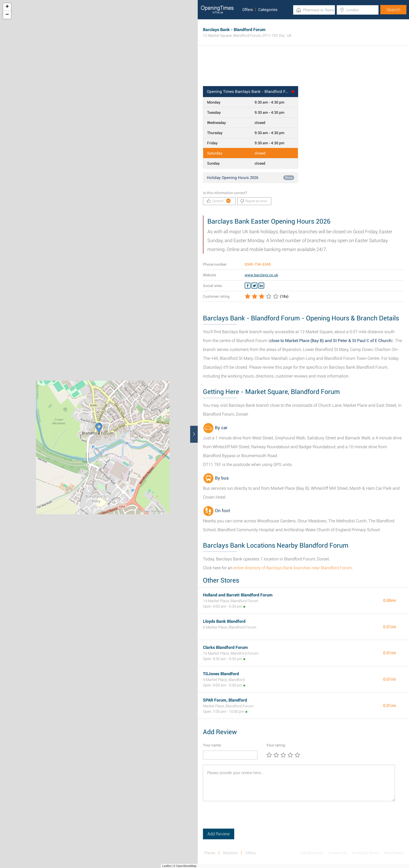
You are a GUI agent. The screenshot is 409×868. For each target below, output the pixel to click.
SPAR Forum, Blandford (225, 700)
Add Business (312, 853)
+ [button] (7, 7)
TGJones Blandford (221, 674)
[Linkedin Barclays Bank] (261, 286)
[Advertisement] (303, 69)
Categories (268, 10)
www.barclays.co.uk (261, 275)
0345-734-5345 (258, 264)
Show (289, 178)
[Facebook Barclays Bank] (248, 286)
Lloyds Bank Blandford (224, 621)
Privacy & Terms (365, 853)
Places (210, 853)
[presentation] (243, 818)
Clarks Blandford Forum (225, 647)
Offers (248, 10)
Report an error (254, 201)
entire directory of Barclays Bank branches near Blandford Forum (293, 568)
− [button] (7, 15)
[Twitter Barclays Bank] (254, 286)
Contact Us (337, 853)
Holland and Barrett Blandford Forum (238, 595)
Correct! (219, 201)
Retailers (230, 853)
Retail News (394, 853)
